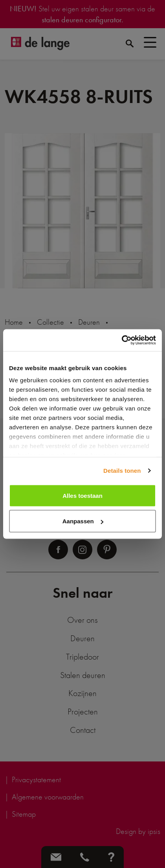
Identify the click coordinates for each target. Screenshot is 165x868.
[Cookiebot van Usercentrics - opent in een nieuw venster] (122, 340)
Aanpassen (83, 521)
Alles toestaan (82, 495)
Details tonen (122, 471)
